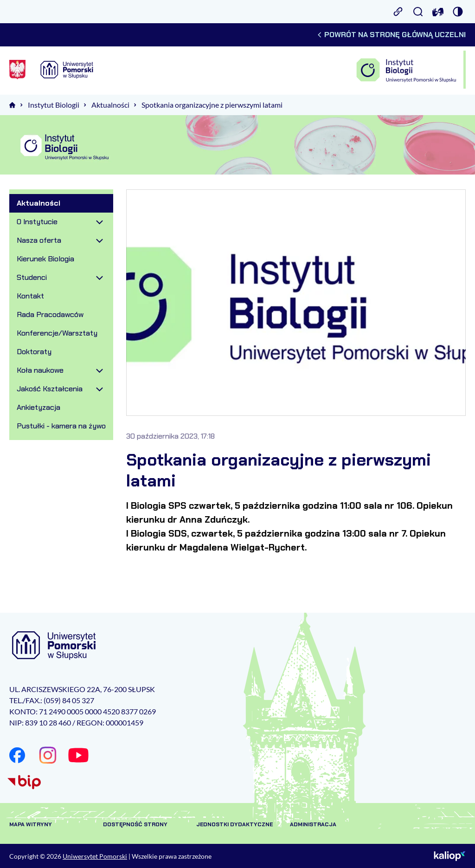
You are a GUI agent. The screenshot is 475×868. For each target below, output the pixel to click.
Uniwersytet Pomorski (95, 856)
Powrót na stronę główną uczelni (391, 35)
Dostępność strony (135, 824)
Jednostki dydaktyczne (234, 824)
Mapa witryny (31, 824)
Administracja (313, 824)
